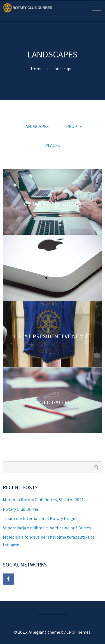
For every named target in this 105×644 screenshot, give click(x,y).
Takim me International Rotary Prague (40, 518)
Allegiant (38, 632)
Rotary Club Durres (21, 509)
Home (37, 69)
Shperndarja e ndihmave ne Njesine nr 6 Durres (47, 528)
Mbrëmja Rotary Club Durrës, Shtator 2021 (43, 500)
